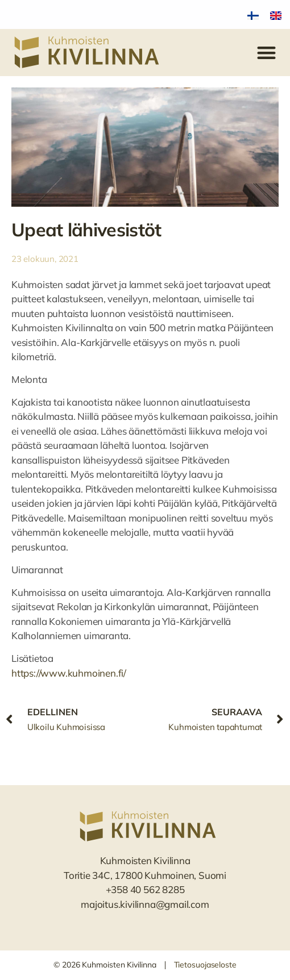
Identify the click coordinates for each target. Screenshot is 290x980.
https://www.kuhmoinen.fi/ (69, 673)
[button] (267, 53)
